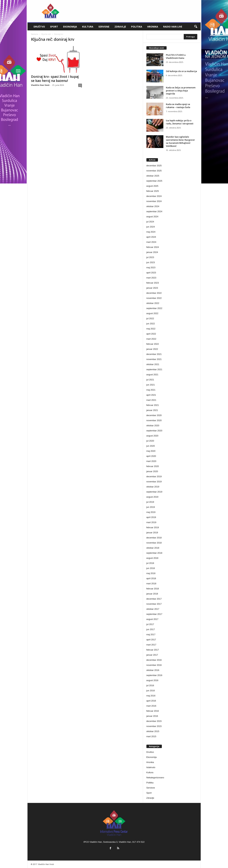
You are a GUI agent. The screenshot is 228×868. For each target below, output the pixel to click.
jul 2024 (150, 222)
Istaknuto (151, 767)
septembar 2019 (154, 492)
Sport (54, 27)
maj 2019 (151, 512)
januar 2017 (152, 655)
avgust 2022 (152, 313)
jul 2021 (150, 380)
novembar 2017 (154, 604)
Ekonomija (70, 27)
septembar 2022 (154, 308)
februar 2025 (153, 191)
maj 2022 (151, 329)
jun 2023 (151, 262)
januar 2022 (152, 349)
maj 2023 (151, 268)
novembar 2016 (154, 665)
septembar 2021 (154, 369)
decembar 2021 (154, 354)
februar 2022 (153, 344)
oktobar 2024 (153, 206)
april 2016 (151, 701)
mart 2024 (151, 242)
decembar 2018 (154, 538)
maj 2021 (151, 390)
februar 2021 (153, 405)
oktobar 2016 (153, 670)
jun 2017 (151, 629)
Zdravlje (120, 27)
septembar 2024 (154, 211)
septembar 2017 (154, 614)
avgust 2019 (152, 497)
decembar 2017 (154, 599)
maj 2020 (151, 451)
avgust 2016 (152, 680)
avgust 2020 (152, 436)
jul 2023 (150, 257)
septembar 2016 (154, 675)
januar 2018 (152, 594)
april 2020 (151, 456)
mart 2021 (151, 400)
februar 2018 (153, 589)
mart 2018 (151, 584)
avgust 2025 (152, 186)
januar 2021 (152, 410)
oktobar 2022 (153, 303)
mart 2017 (151, 645)
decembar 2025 (154, 166)
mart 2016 (151, 706)
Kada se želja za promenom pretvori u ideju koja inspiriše (181, 91)
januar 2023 (152, 288)
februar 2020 (153, 466)
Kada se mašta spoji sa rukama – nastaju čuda (178, 106)
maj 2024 (151, 232)
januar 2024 (152, 252)
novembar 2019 (154, 482)
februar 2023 (153, 283)
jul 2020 (150, 441)
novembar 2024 (154, 201)
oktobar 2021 (153, 364)
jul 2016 (150, 685)
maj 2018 (151, 573)
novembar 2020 (154, 420)
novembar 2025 (154, 171)
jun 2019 (151, 507)
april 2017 (151, 640)
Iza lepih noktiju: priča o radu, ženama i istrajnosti (180, 122)
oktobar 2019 (153, 487)
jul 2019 (150, 502)
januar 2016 (152, 716)
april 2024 (151, 237)
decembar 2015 (154, 721)
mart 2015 (151, 736)
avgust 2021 (152, 375)
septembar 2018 (154, 553)
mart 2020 (151, 461)
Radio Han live (173, 27)
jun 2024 (151, 227)
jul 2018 (150, 563)
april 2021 (151, 395)
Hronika (153, 27)
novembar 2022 (154, 298)
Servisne (104, 27)
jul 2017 (150, 624)
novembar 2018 (154, 543)
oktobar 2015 (153, 731)
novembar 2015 (154, 726)
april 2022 (151, 334)
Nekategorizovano (155, 778)
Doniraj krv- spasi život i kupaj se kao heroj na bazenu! (55, 79)
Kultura (88, 27)
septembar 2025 (154, 181)
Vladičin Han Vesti (40, 85)
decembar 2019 (154, 476)
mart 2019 (151, 522)
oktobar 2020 (153, 426)
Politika (137, 27)
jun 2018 (151, 568)
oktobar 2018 (153, 548)
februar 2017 (153, 650)
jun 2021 (151, 385)
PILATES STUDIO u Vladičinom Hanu (176, 56)
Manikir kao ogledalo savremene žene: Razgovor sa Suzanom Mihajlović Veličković (180, 141)
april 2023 (151, 273)
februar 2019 (153, 527)
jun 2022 (151, 324)
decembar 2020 (154, 415)
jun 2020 (151, 446)
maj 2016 (151, 696)
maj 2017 (151, 634)
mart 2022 (151, 339)
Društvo (39, 27)
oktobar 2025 (153, 176)
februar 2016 (153, 711)
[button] (196, 27)
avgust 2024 (152, 217)
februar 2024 (153, 247)
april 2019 (151, 517)
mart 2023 (151, 278)
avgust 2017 (152, 619)
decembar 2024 (154, 196)
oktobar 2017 (153, 609)
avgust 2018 (152, 558)
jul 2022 (150, 318)
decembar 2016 (154, 660)
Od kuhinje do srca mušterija (181, 71)
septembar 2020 (154, 431)
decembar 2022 (154, 293)
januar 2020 (152, 471)
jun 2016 (151, 691)
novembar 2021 (154, 359)
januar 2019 (152, 533)
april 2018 (151, 578)
